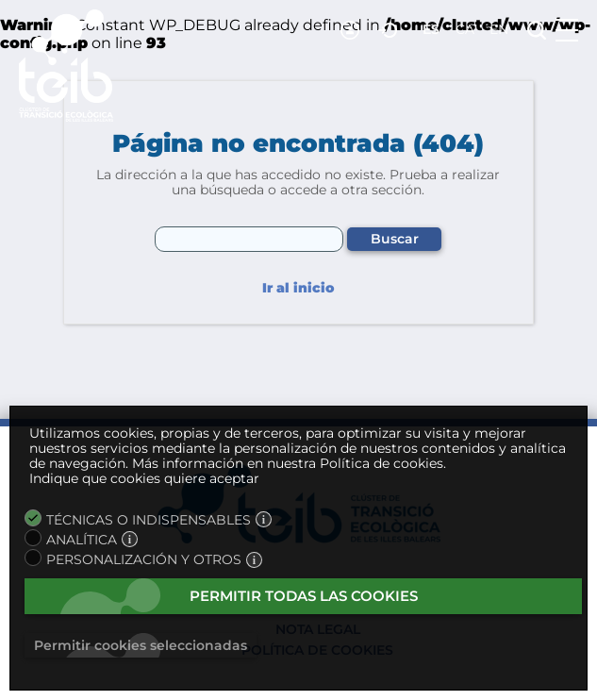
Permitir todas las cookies (304, 596)
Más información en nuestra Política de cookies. (289, 463)
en (499, 29)
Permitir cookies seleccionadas (141, 645)
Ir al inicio (298, 288)
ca (465, 29)
